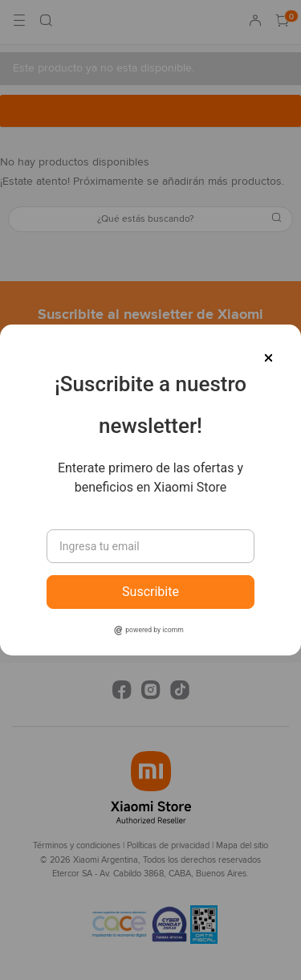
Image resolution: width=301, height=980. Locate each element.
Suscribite (150, 592)
